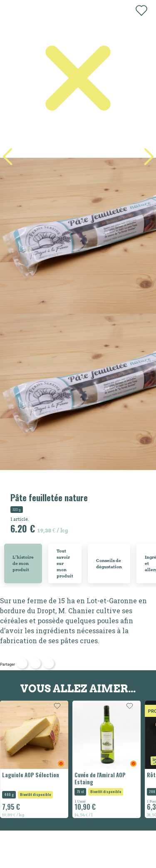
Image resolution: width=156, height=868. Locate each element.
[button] (149, 157)
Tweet (36, 663)
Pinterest (49, 663)
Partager (22, 663)
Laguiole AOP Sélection (31, 775)
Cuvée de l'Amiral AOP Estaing (100, 778)
